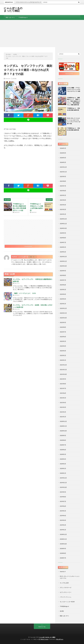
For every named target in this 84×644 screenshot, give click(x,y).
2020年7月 (63, 445)
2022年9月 (63, 322)
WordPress (60, 639)
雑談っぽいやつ (10, 17)
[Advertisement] (42, 34)
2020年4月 (63, 459)
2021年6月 (63, 393)
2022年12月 (63, 308)
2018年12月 (63, 534)
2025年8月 (63, 181)
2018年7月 (63, 558)
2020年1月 (63, 473)
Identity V (63, 572)
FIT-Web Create (43, 639)
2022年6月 (63, 337)
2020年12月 (63, 421)
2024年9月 (63, 233)
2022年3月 (63, 351)
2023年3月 (63, 299)
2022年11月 (63, 313)
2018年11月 (63, 539)
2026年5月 (63, 148)
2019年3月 (63, 520)
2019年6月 (63, 506)
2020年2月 (63, 468)
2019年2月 (63, 525)
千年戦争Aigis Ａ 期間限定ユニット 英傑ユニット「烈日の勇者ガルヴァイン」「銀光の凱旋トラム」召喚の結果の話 (74, 101)
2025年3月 (63, 205)
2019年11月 (63, 483)
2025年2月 (63, 209)
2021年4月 (63, 403)
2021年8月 (63, 384)
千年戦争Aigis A (23, 17)
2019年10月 (63, 487)
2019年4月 (63, 516)
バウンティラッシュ (66, 597)
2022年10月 (63, 318)
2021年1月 (63, 417)
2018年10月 (63, 544)
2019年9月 (63, 492)
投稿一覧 (32, 257)
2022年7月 (63, 332)
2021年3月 (63, 407)
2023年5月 (63, 289)
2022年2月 (63, 355)
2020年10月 (63, 431)
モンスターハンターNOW (67, 602)
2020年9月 (63, 435)
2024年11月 (63, 224)
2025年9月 (63, 176)
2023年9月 (63, 271)
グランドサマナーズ (66, 588)
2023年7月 (63, 280)
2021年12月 (63, 365)
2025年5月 (63, 195)
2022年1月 (63, 360)
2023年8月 (63, 275)
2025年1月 (63, 214)
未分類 (15, 79)
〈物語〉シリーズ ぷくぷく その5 (24, 293)
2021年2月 (63, 412)
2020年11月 (63, 426)
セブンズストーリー (66, 592)
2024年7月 (63, 242)
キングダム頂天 (64, 583)
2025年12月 (63, 167)
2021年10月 (63, 374)
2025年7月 (63, 186)
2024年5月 (63, 247)
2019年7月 (63, 501)
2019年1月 (63, 530)
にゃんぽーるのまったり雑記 (13, 9)
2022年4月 (63, 346)
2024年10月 (63, 228)
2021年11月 (63, 370)
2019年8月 (63, 497)
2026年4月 (63, 153)
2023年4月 (63, 294)
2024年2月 (63, 252)
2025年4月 (63, 200)
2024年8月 (63, 238)
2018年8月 (63, 553)
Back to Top (42, 627)
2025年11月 (63, 172)
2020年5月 (63, 454)
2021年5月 (63, 398)
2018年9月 (63, 549)
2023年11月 (63, 261)
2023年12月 (63, 257)
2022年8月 (63, 327)
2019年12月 (63, 478)
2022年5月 (63, 341)
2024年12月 (63, 219)
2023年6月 (63, 285)
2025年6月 (63, 191)
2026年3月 (63, 158)
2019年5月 (63, 511)
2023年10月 (63, 266)
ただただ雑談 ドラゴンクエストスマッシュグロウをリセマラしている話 (74, 89)
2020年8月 (63, 440)
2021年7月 (63, 388)
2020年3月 (63, 464)
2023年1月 (63, 304)
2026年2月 (63, 162)
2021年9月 (63, 379)
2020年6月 (63, 450)
